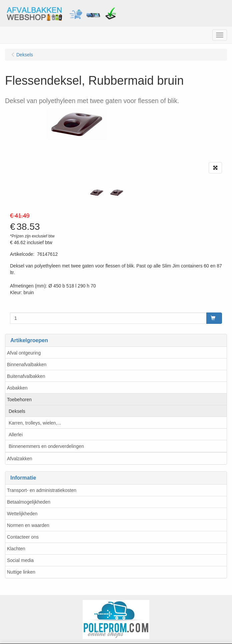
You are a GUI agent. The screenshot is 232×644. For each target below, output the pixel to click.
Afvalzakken (19, 459)
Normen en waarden (28, 525)
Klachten (16, 549)
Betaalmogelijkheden (29, 502)
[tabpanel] (97, 193)
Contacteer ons (23, 537)
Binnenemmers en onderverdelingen (46, 446)
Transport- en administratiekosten (42, 490)
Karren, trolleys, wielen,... (35, 423)
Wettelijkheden (22, 514)
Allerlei (16, 435)
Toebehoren (19, 400)
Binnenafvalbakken (27, 365)
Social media (20, 560)
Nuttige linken (21, 572)
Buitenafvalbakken (26, 376)
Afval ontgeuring (24, 353)
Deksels (17, 411)
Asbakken (17, 388)
